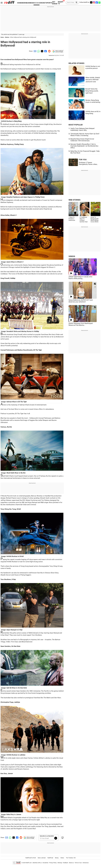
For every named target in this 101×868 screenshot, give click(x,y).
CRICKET (43, 3)
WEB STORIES (74, 200)
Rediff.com (29, 863)
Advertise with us (37, 863)
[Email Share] (35, 51)
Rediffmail (50, 858)
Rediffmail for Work (31, 858)
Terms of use (78, 863)
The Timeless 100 (71, 858)
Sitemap (60, 863)
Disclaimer (45, 863)
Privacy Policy (53, 863)
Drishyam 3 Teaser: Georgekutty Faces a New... (88, 163)
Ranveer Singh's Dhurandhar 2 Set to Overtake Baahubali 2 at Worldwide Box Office (84, 146)
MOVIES (37, 3)
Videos (62, 858)
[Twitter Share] (42, 51)
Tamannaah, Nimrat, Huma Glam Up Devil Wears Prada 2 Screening (85, 135)
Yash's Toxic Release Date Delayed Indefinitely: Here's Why (82, 129)
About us (71, 863)
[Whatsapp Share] (38, 51)
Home (2, 37)
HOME (19, 3)
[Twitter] (91, 2)
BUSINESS (30, 3)
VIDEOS (72, 256)
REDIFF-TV (61, 3)
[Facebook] (97, 2)
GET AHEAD (55, 3)
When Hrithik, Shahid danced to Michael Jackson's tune (93, 80)
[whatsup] (100, 2)
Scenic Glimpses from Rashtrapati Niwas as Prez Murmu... (81, 324)
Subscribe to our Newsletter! (47, 836)
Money (57, 858)
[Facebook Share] (45, 51)
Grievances (86, 863)
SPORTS (49, 3)
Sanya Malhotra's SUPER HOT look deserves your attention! (81, 301)
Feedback (65, 863)
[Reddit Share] (49, 51)
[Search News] (76, 3)
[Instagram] (94, 2)
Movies (7, 37)
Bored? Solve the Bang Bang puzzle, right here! (92, 91)
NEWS (24, 3)
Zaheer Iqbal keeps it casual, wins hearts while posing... (80, 278)
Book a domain (42, 858)
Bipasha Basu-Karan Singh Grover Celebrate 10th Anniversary (82, 140)
